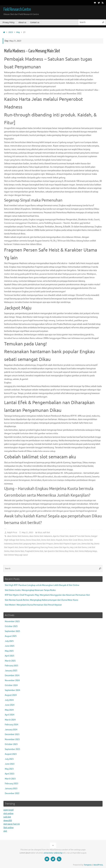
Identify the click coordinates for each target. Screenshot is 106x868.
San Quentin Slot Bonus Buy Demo (59, 551)
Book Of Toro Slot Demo (80, 536)
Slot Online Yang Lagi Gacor (16, 555)
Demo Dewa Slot (33, 540)
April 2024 (10, 715)
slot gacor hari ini (12, 824)
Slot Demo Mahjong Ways (86, 551)
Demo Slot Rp (87, 544)
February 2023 (11, 784)
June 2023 (10, 764)
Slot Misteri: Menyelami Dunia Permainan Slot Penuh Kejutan (33, 605)
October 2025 (11, 626)
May (18, 32)
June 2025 (10, 646)
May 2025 (9, 651)
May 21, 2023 (28, 532)
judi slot (7, 817)
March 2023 (10, 779)
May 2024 (9, 710)
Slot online (8, 828)
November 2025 (12, 622)
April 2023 (10, 774)
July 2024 (9, 700)
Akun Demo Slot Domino (18, 536)
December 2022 (12, 793)
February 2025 (11, 666)
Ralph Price (12, 532)
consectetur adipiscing (53, 853)
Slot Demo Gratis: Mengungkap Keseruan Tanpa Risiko (30, 590)
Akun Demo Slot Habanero (41, 536)
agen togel (8, 810)
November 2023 (12, 739)
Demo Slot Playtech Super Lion (67, 544)
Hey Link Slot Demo (78, 547)
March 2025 (10, 661)
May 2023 (9, 769)
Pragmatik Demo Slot (34, 551)
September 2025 (12, 631)
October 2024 (11, 685)
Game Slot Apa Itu (61, 547)
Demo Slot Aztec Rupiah (52, 540)
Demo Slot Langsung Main (25, 544)
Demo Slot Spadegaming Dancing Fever (36, 547)
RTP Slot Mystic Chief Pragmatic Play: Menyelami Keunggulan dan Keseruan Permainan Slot (47, 595)
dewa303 (8, 821)
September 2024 (12, 690)
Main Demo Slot (17, 551)
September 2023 (12, 749)
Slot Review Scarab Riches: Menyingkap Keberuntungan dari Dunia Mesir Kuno (41, 600)
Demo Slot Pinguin (45, 544)
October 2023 (11, 744)
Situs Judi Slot (44, 532)
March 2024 (10, 720)
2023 (11, 32)
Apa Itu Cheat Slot (61, 536)
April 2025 (10, 656)
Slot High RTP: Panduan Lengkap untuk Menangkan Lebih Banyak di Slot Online (42, 585)
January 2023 (11, 789)
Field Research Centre (17, 9)
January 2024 (11, 730)
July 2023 (9, 759)
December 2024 (12, 676)
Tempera (88, 865)
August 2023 (11, 754)
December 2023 (12, 734)
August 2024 (11, 695)
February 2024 (11, 725)
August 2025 (11, 636)
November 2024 (12, 680)
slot (5, 831)
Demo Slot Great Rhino (73, 540)
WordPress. (98, 865)
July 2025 (9, 641)
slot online (8, 814)
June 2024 (10, 705)
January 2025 (11, 671)
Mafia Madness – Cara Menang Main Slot (32, 51)
